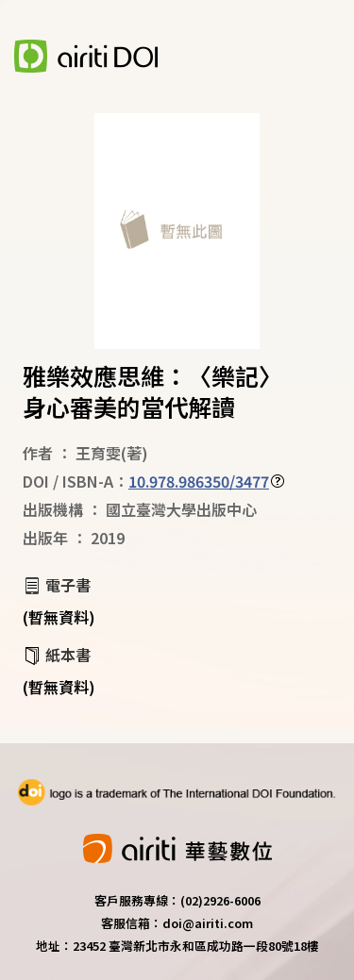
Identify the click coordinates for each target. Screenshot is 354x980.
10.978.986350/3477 (199, 481)
